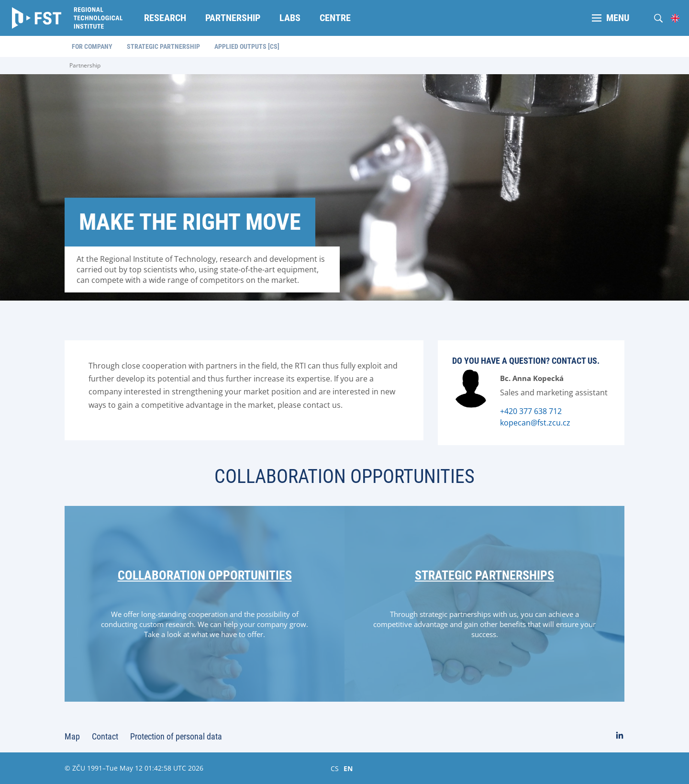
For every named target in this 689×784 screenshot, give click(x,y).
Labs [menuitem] (290, 18)
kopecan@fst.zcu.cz (535, 423)
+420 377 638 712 (531, 411)
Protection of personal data (176, 736)
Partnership (85, 65)
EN (348, 768)
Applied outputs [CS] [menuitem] (247, 46)
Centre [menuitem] (335, 18)
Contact (105, 736)
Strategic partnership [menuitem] (163, 46)
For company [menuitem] (92, 46)
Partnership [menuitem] (233, 18)
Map (72, 736)
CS (335, 768)
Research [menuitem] (165, 18)
